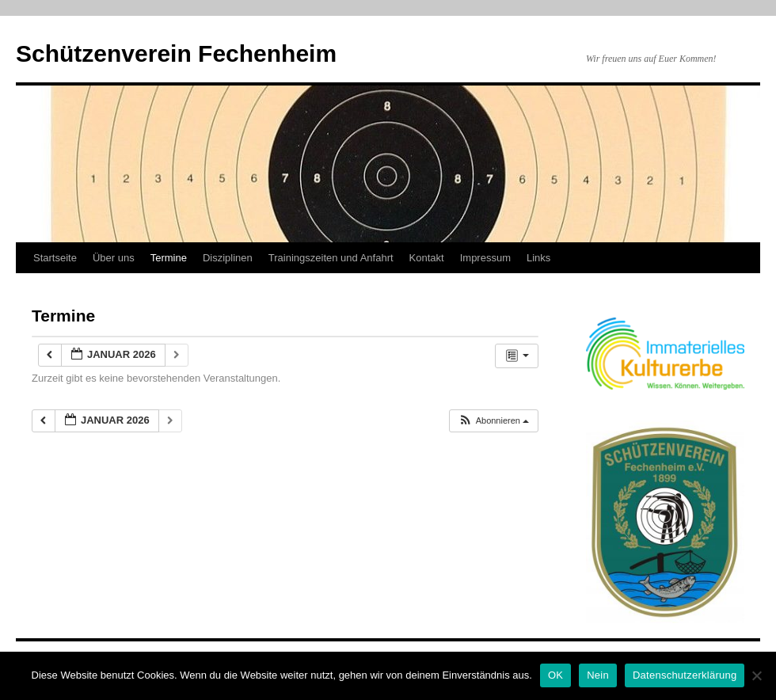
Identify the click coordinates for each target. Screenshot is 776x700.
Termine (169, 258)
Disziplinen (228, 258)
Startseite (55, 258)
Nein (598, 675)
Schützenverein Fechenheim (176, 53)
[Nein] (756, 675)
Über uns (114, 258)
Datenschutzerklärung (685, 675)
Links (538, 258)
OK (555, 675)
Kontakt (427, 258)
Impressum (485, 258)
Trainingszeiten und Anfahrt (331, 258)
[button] (493, 421)
